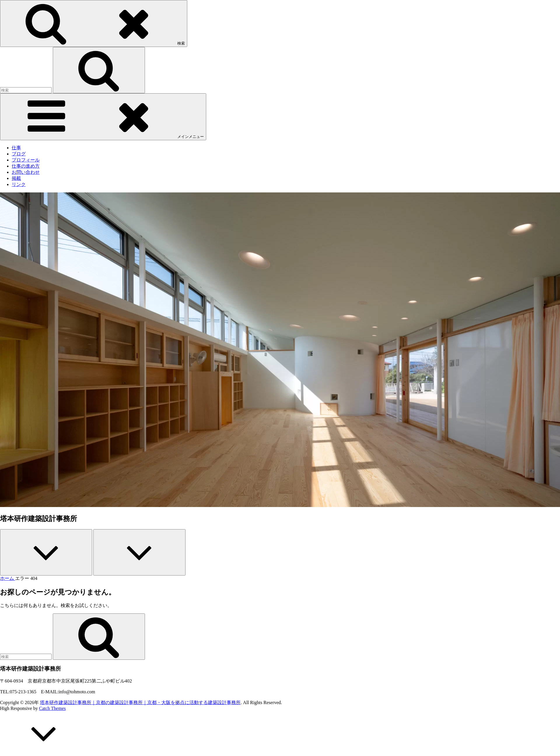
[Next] (139, 552)
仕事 (16, 148)
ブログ (19, 154)
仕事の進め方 (26, 166)
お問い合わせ (26, 172)
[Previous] (46, 552)
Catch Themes (52, 708)
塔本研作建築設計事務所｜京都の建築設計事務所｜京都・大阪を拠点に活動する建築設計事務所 (140, 702)
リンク (19, 184)
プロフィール (26, 160)
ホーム (8, 578)
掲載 (16, 178)
